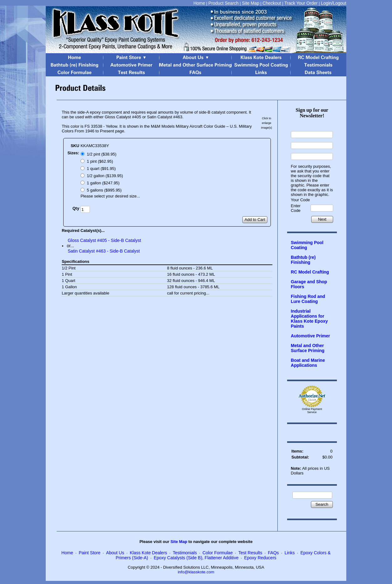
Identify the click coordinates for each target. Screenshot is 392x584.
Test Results (250, 553)
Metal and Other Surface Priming (308, 348)
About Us (115, 553)
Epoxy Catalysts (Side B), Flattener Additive (196, 558)
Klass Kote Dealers (149, 553)
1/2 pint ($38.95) (102, 154)
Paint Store (90, 553)
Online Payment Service (312, 411)
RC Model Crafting (310, 272)
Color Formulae (218, 553)
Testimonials (185, 553)
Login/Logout (334, 3)
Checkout (272, 3)
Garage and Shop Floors (309, 284)
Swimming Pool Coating (307, 245)
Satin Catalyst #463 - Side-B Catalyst (104, 251)
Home (199, 3)
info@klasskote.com (196, 572)
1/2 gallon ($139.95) (105, 176)
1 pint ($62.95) (100, 161)
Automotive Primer (310, 336)
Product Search (224, 3)
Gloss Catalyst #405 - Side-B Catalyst (104, 240)
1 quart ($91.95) (101, 169)
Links (290, 553)
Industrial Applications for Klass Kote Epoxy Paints (309, 319)
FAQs (273, 553)
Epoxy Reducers (260, 558)
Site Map (251, 3)
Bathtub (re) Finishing (303, 260)
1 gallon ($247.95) (103, 183)
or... (70, 246)
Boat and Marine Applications (308, 363)
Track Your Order (301, 3)
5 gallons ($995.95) (104, 190)
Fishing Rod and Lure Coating (308, 299)
